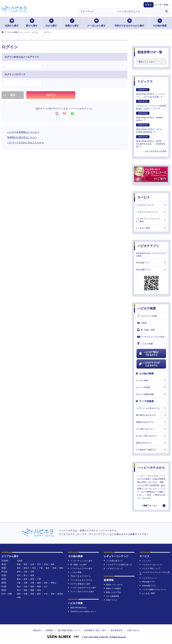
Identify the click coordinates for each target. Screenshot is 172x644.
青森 (19, 564)
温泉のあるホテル (151, 443)
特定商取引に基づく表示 (95, 630)
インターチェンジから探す (80, 561)
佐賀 (25, 594)
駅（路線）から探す (77, 565)
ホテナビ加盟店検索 (151, 394)
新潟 (19, 572)
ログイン (51, 95)
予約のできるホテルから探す (129, 23)
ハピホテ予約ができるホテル (149, 354)
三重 (39, 579)
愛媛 (32, 590)
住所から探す (12, 23)
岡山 (19, 586)
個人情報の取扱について (69, 630)
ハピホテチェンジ (148, 578)
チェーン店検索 (151, 387)
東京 (19, 568)
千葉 (41, 568)
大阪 (19, 583)
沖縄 (19, 598)
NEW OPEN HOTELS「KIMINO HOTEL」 (149, 117)
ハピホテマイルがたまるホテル (149, 364)
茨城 (54, 568)
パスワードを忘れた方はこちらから (25, 143)
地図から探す (72, 23)
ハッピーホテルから (151, 468)
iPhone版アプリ (151, 263)
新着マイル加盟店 (112, 588)
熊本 (39, 594)
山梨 (25, 572)
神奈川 (26, 568)
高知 (39, 590)
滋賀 (39, 583)
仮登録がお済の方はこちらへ (22, 137)
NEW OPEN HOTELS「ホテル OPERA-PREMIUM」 (149, 128)
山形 (32, 564)
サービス (144, 197)
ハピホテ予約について (150, 568)
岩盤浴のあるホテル (151, 422)
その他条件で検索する (151, 450)
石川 (19, 575)
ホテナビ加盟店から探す (79, 584)
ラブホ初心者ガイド (113, 561)
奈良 (46, 583)
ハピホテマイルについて (151, 212)
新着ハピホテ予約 (112, 592)
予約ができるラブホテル (79, 576)
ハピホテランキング (151, 205)
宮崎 (53, 594)
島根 (39, 586)
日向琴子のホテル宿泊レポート (82, 612)
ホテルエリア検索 (147, 316)
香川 (19, 590)
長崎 (32, 594)
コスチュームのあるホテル (151, 408)
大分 (46, 594)
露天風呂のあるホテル (151, 415)
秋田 (25, 564)
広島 (25, 586)
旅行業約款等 (117, 630)
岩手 (39, 564)
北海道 (20, 561)
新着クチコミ (110, 600)
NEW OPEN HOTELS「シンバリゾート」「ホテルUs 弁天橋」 (151, 93)
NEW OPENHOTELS (77, 608)
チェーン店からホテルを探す (81, 592)
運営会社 (37, 630)
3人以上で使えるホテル (151, 436)
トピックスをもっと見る (155, 151)
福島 (53, 564)
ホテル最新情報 (111, 596)
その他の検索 (160, 23)
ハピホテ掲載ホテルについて (153, 590)
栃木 (48, 568)
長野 (32, 572)
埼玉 (34, 568)
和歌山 (53, 583)
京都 (32, 583)
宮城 (46, 564)
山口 (46, 586)
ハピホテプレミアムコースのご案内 (151, 220)
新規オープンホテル (113, 585)
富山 (25, 575)
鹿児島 (60, 594)
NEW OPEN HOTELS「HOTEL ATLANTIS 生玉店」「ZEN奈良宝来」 (151, 142)
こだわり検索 (145, 344)
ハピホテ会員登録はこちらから (23, 132)
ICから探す (51, 23)
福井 (32, 575)
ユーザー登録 (161, 5)
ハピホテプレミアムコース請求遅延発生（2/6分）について (151, 105)
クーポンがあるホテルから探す (82, 588)
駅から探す (32, 23)
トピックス (145, 81)
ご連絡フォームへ (149, 505)
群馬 (61, 568)
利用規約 (49, 630)
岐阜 (25, 579)
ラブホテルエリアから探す (151, 337)
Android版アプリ (151, 270)
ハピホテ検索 (147, 308)
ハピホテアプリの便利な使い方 (118, 565)
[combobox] (139, 12)
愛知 (19, 579)
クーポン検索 (151, 380)
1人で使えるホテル (151, 429)
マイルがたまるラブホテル (80, 580)
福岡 (19, 594)
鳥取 (32, 586)
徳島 (25, 590)
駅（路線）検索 (146, 330)
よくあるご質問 (151, 228)
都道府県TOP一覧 (150, 52)
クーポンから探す (96, 23)
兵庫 (25, 583)
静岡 (32, 579)
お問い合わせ (133, 630)
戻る (10, 95)
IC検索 (142, 323)
